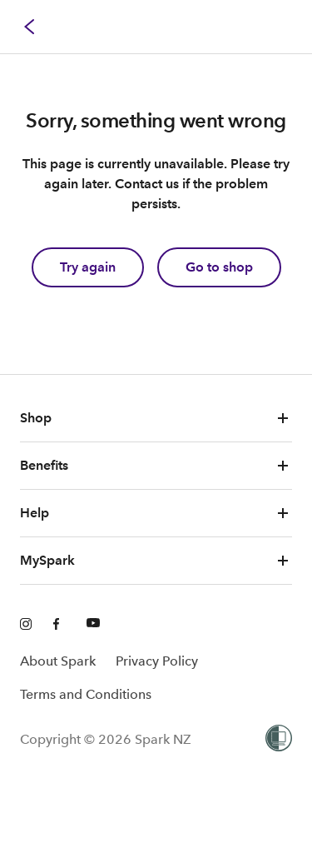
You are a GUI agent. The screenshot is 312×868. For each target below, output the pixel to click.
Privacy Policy (157, 661)
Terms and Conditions (86, 694)
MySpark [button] (156, 561)
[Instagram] (27, 625)
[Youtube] (93, 625)
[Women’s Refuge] (279, 740)
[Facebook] (60, 625)
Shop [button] (156, 418)
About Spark (58, 661)
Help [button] (156, 513)
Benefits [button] (156, 466)
